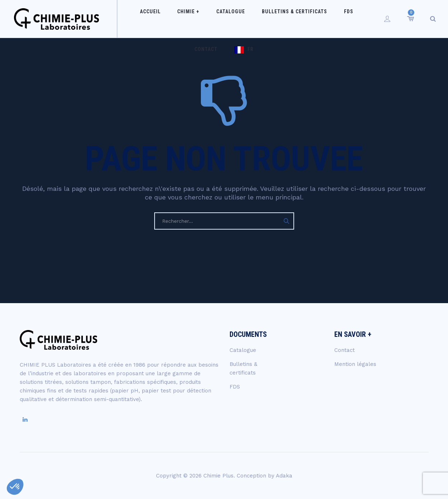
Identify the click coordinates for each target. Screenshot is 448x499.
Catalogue (218, 19)
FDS (323, 19)
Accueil (150, 19)
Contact (349, 19)
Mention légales (355, 364)
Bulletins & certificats (275, 19)
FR (231, 56)
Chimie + (182, 19)
